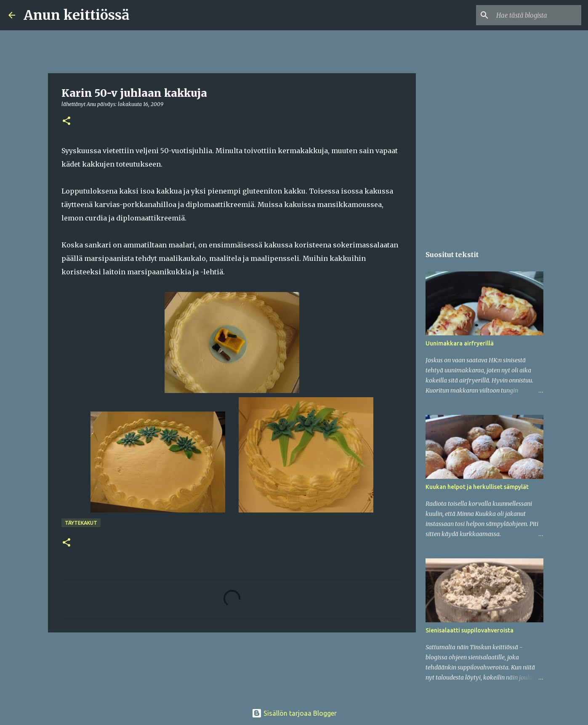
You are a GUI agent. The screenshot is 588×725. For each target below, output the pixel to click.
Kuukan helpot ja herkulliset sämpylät (477, 487)
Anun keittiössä (77, 15)
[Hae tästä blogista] (537, 15)
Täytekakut (81, 523)
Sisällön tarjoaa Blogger (294, 713)
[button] (67, 121)
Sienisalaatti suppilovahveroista (470, 630)
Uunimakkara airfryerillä (460, 343)
